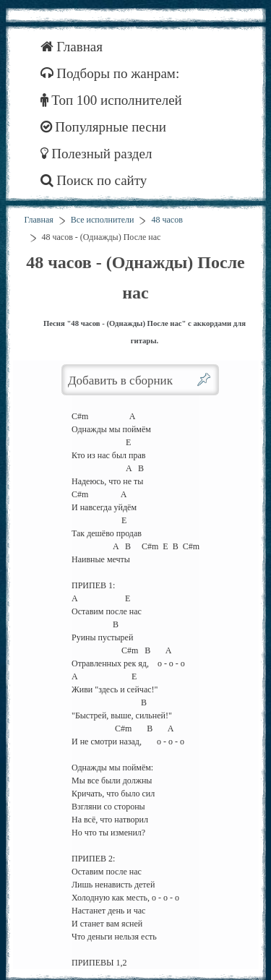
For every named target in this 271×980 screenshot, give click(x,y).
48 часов (167, 220)
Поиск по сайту (94, 180)
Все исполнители (103, 220)
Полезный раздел (96, 154)
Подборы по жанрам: (110, 73)
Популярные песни (104, 127)
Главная (72, 47)
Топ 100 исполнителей (111, 100)
